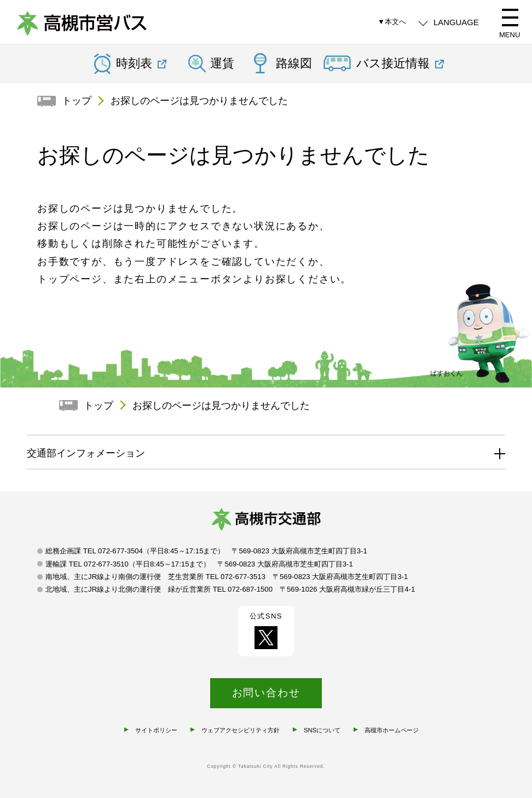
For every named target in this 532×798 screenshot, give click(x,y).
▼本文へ (392, 22)
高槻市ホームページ (392, 730)
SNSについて (322, 730)
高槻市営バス (82, 25)
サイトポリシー (156, 730)
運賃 (222, 63)
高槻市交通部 (266, 522)
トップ (77, 101)
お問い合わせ (266, 693)
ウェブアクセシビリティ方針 (241, 730)
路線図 (294, 63)
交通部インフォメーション (86, 453)
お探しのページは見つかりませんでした (199, 101)
